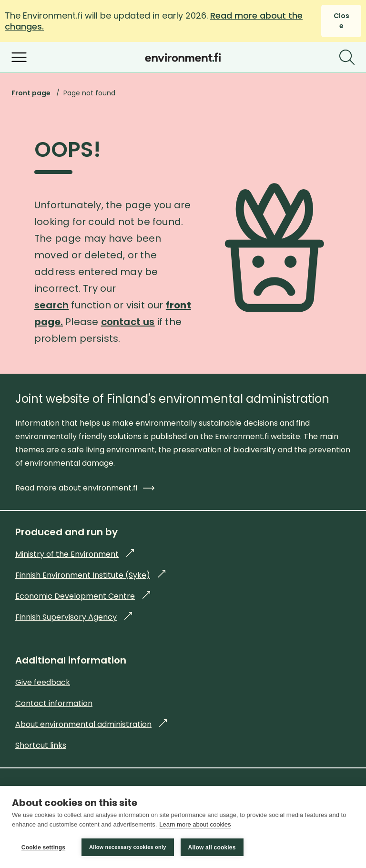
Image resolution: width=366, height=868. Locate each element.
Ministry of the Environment (75, 554)
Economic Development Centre (83, 596)
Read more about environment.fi (85, 488)
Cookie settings (43, 848)
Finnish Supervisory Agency (74, 617)
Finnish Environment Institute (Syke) (90, 575)
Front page (31, 93)
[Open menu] (19, 57)
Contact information (54, 703)
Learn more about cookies (195, 824)
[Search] (347, 57)
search (51, 305)
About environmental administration (91, 724)
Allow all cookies (212, 848)
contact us (128, 322)
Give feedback (43, 682)
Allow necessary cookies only (128, 847)
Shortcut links (41, 745)
